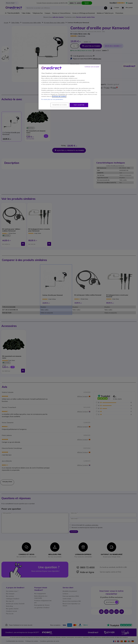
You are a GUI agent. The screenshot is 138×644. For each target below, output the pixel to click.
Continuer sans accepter (92, 67)
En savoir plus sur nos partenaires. (52, 99)
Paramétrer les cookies (60, 105)
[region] (70, 87)
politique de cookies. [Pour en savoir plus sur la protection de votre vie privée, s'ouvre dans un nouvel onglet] (59, 96)
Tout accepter (79, 105)
